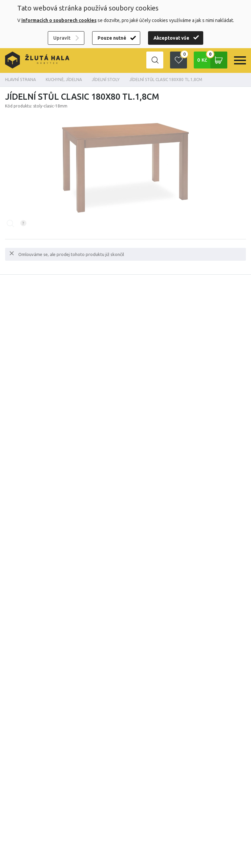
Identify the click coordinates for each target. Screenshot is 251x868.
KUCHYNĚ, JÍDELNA (64, 80)
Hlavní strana (20, 80)
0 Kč (212, 60)
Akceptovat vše (171, 38)
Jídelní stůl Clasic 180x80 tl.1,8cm (166, 80)
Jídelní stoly (106, 80)
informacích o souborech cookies (59, 20)
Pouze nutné (112, 38)
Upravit (62, 38)
